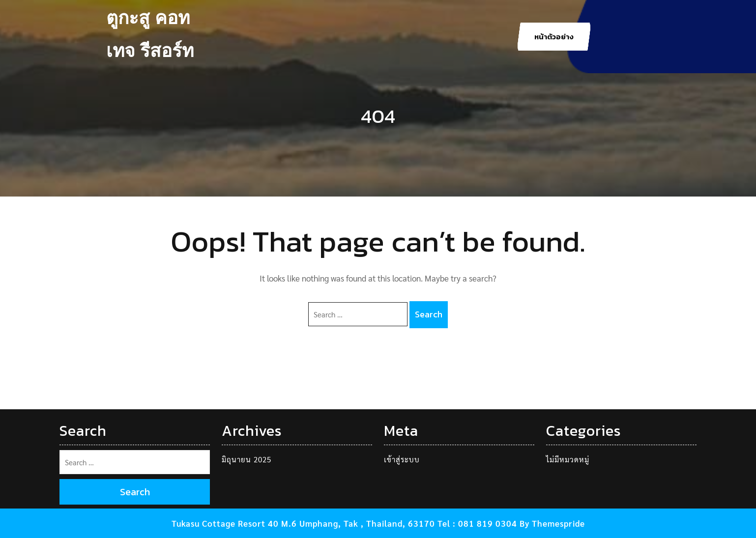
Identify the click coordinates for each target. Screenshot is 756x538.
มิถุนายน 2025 (247, 459)
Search (429, 314)
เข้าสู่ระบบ (402, 459)
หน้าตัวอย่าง (554, 37)
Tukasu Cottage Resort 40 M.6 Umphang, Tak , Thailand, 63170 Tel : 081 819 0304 (344, 523)
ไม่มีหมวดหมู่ (568, 459)
